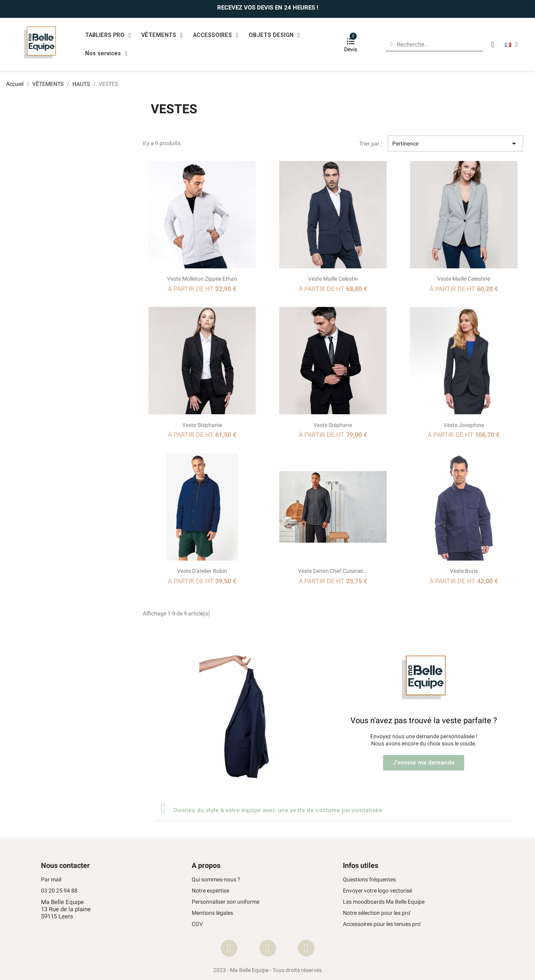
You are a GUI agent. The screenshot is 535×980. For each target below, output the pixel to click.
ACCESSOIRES (216, 35)
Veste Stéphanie (202, 425)
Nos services (106, 54)
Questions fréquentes (369, 880)
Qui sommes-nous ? (216, 880)
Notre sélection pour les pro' (377, 913)
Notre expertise (210, 891)
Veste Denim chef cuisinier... (333, 571)
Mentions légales (212, 913)
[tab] (333, 808)
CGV (197, 924)
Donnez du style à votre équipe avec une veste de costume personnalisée (278, 810)
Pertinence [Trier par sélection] (455, 144)
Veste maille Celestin (333, 279)
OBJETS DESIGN (274, 35)
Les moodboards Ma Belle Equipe (384, 902)
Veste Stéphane (333, 425)
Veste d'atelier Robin (202, 571)
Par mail (51, 880)
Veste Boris (464, 571)
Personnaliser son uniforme (226, 902)
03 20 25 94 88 (59, 891)
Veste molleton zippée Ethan (202, 279)
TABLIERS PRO (108, 35)
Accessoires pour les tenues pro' (382, 924)
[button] (424, 763)
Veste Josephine (464, 425)
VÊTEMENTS (162, 35)
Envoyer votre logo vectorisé (377, 891)
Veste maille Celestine (464, 279)
